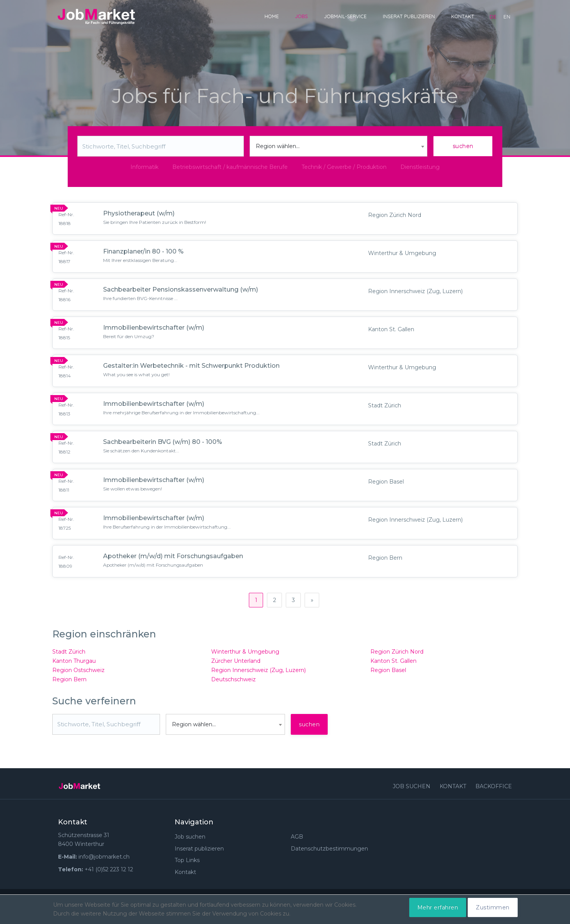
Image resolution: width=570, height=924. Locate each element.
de (493, 17)
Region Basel (388, 673)
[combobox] (339, 146)
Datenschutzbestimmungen (329, 852)
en (507, 17)
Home (271, 16)
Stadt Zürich (69, 655)
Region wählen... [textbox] (278, 146)
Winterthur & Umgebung (245, 655)
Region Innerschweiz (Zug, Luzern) (258, 673)
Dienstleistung (420, 167)
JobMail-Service (345, 16)
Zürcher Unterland (236, 664)
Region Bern (69, 682)
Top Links (187, 864)
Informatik (144, 167)
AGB (297, 840)
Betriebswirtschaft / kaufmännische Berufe (230, 167)
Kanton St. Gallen (393, 664)
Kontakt (463, 16)
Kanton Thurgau (74, 664)
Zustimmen (493, 907)
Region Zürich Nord (397, 655)
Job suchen (412, 789)
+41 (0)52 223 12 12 (109, 872)
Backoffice (494, 789)
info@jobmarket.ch (104, 860)
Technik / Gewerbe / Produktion (344, 167)
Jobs (301, 16)
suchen (463, 146)
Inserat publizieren (409, 16)
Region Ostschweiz (78, 673)
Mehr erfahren (438, 907)
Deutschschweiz (233, 682)
